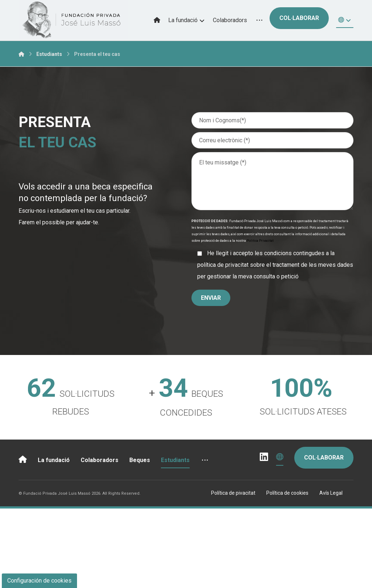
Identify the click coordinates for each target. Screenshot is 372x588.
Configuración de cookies (39, 581)
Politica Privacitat (260, 241)
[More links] (259, 20)
